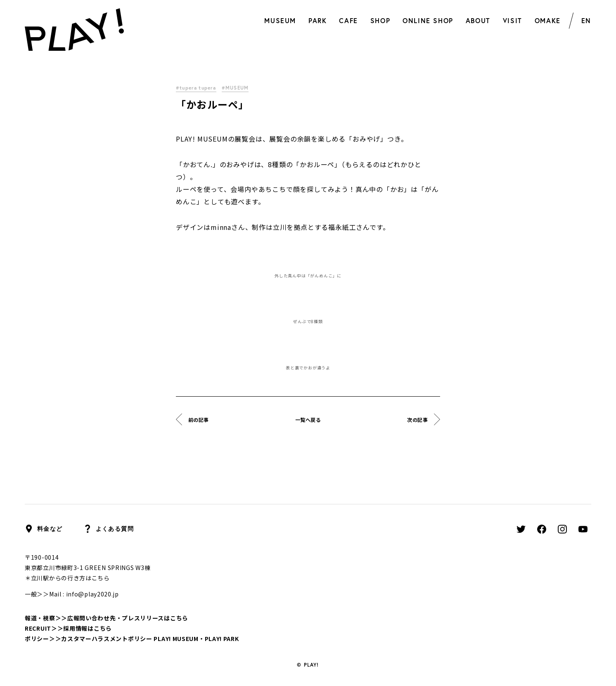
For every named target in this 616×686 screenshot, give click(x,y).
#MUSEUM (237, 88)
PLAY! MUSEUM (176, 639)
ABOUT (478, 20)
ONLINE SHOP (428, 20)
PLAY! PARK (222, 639)
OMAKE (548, 20)
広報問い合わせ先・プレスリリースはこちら (128, 618)
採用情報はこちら (88, 628)
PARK (317, 20)
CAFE (348, 20)
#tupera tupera (197, 88)
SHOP (380, 20)
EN (586, 20)
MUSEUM (280, 20)
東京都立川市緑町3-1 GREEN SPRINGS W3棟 (88, 568)
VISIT (513, 20)
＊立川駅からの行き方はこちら (67, 578)
